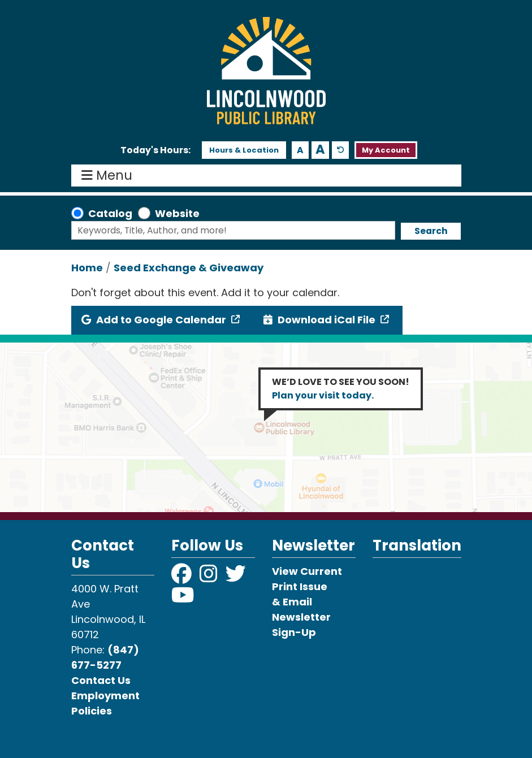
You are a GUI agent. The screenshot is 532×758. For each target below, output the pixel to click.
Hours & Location (244, 150)
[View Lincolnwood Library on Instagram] (210, 577)
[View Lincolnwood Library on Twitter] (237, 577)
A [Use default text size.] (341, 150)
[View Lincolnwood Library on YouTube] (183, 599)
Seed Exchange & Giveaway (189, 268)
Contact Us (101, 680)
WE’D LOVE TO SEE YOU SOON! (341, 389)
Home (87, 268)
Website (177, 213)
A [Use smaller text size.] (300, 150)
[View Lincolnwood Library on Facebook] (183, 577)
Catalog (110, 213)
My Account (386, 150)
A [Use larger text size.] (320, 150)
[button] (155, 150)
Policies (92, 711)
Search (431, 231)
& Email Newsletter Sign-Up (301, 617)
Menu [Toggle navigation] (109, 176)
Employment (105, 696)
